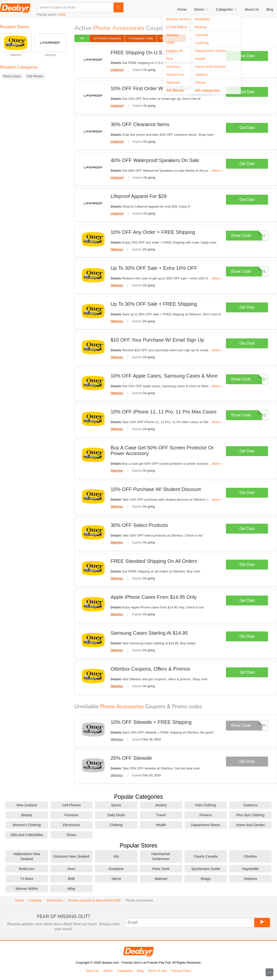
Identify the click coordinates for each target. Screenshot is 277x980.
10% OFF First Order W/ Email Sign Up (154, 88)
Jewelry (161, 805)
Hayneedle (250, 869)
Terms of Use (157, 971)
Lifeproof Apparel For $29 (139, 196)
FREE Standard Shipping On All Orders (154, 561)
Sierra (116, 879)
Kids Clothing (206, 805)
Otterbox (16, 55)
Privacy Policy (181, 971)
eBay (71, 889)
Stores (108, 971)
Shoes (71, 835)
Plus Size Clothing (250, 815)
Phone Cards (12, 76)
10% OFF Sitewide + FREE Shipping (151, 722)
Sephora (250, 879)
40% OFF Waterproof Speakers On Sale (155, 160)
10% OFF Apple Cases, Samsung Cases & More (164, 376)
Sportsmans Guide (206, 869)
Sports (116, 805)
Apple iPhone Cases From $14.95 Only (154, 597)
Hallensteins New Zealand (27, 856)
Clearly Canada (206, 856)
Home (182, 9)
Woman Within (27, 889)
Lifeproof (50, 55)
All (82, 38)
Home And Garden (250, 825)
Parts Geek (161, 869)
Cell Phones (35, 76)
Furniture (71, 815)
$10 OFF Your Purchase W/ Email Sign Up (157, 340)
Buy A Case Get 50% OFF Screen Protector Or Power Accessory (162, 450)
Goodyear (116, 869)
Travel (161, 815)
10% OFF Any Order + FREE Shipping (153, 232)
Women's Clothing (27, 825)
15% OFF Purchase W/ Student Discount (156, 489)
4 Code (141, 38)
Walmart (161, 879)
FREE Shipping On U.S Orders (145, 53)
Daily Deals (116, 815)
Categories (125, 971)
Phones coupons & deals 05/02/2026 (94, 900)
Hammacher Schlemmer (161, 856)
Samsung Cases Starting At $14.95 (149, 633)
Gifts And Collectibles (27, 835)
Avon (71, 869)
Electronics (71, 825)
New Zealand (27, 805)
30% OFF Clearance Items (140, 124)
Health (161, 825)
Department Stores (206, 825)
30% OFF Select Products (139, 525)
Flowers (206, 815)
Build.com (27, 869)
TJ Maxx (27, 879)
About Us (252, 9)
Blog (270, 9)
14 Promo (107, 38)
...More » (216, 171)
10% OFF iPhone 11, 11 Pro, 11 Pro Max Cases (164, 412)
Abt (116, 856)
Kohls (62, 15)
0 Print (171, 38)
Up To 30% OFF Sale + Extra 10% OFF (154, 268)
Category (35, 900)
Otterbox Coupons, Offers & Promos (150, 669)
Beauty (27, 815)
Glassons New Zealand (72, 856)
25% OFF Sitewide (131, 758)
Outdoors (250, 805)
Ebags (206, 879)
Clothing (116, 825)
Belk (71, 879)
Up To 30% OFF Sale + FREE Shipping (154, 304)
